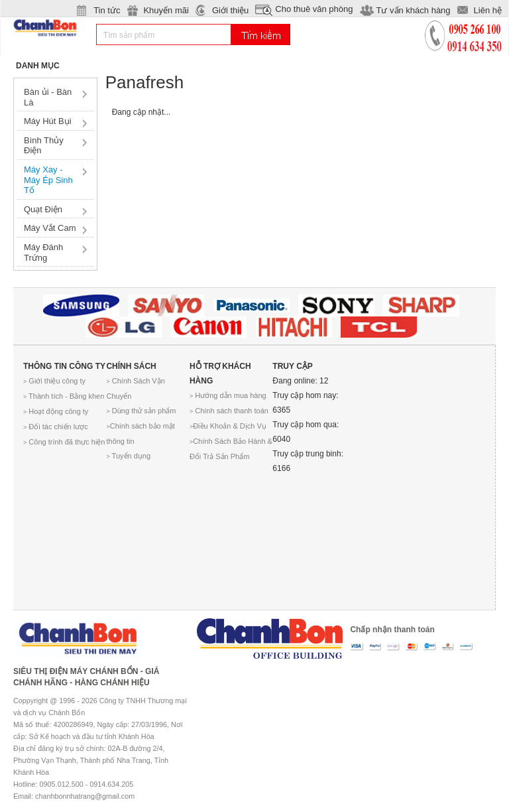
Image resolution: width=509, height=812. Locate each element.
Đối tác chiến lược (56, 427)
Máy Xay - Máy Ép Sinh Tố (48, 180)
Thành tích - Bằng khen (64, 396)
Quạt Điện (43, 209)
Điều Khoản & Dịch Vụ (228, 426)
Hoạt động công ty (56, 411)
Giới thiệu (230, 10)
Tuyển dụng (128, 456)
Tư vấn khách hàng (413, 10)
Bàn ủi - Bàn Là (48, 97)
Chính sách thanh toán (229, 411)
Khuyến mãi (166, 10)
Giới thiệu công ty (54, 381)
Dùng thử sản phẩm (141, 411)
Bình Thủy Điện (44, 146)
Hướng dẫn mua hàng (228, 395)
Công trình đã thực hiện (64, 442)
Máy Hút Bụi (48, 121)
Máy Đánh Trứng (43, 252)
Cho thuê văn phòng (314, 9)
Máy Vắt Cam (50, 228)
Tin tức (107, 10)
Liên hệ (488, 10)
